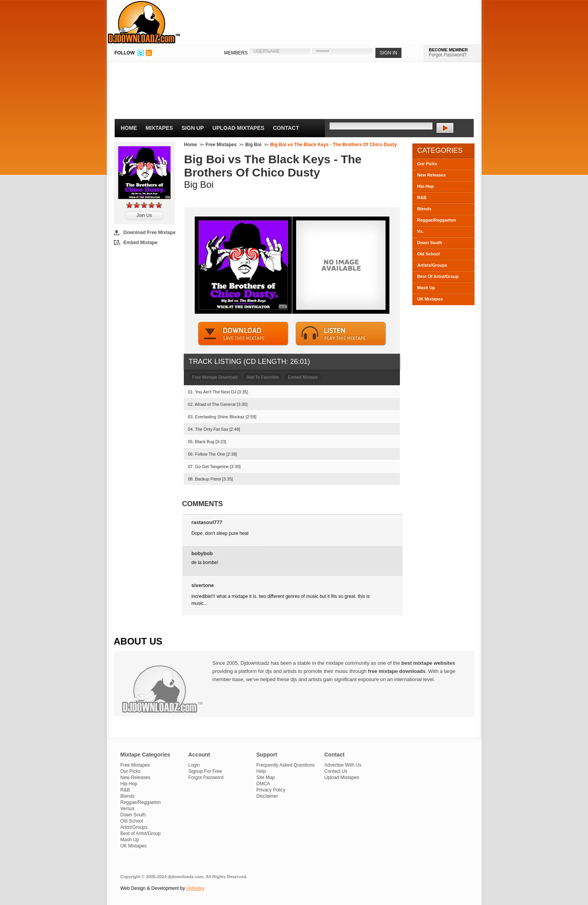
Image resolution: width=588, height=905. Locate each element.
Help (261, 771)
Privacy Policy (271, 790)
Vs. (421, 231)
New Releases (432, 175)
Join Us (144, 215)
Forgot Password (206, 777)
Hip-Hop (426, 186)
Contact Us (336, 771)
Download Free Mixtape (150, 232)
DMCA (263, 784)
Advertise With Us (343, 765)
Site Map (266, 777)
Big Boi (253, 145)
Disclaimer (267, 796)
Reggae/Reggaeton (437, 220)
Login (194, 765)
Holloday (195, 888)
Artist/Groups (134, 827)
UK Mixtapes (430, 299)
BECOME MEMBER (448, 50)
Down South (430, 243)
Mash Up (426, 288)
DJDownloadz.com (144, 22)
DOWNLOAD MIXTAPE (243, 334)
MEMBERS (236, 53)
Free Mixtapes (221, 145)
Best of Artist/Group (141, 833)
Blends (425, 209)
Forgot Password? (448, 55)
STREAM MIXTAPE (341, 334)
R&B (422, 197)
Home (129, 128)
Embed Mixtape (141, 243)
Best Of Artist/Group (438, 276)
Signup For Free (205, 771)
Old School (429, 254)
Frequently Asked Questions (286, 765)
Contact (286, 128)
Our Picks (427, 164)
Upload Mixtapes (239, 128)
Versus (128, 809)
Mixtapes (160, 128)
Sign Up (193, 128)
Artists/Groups (432, 265)
